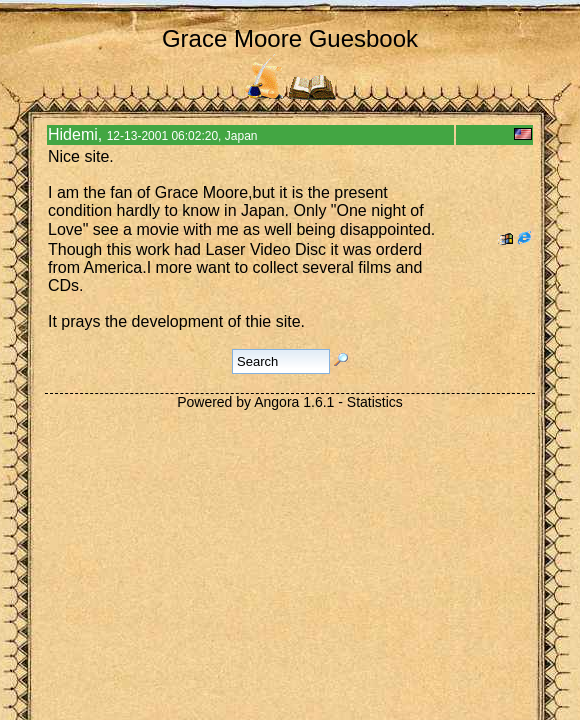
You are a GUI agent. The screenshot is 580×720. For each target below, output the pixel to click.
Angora (276, 402)
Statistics (375, 402)
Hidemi (73, 134)
